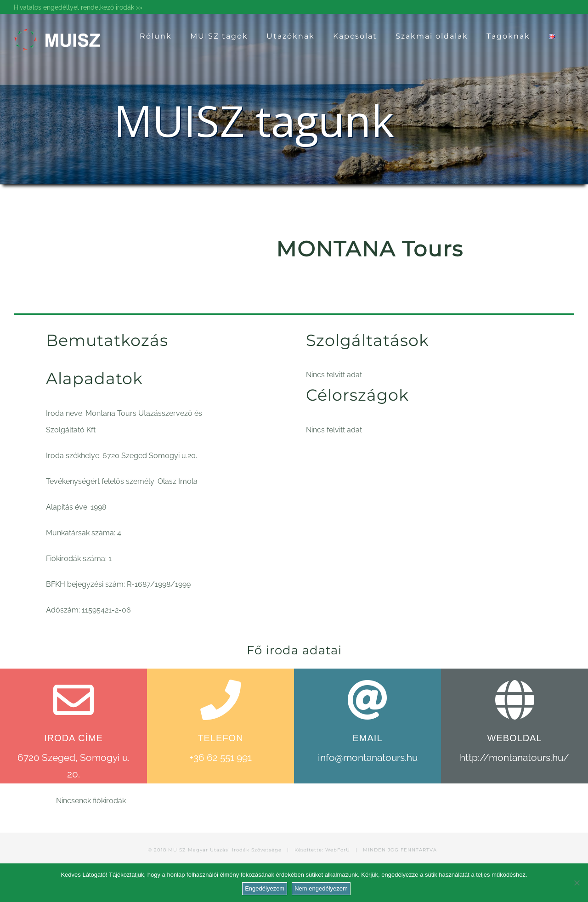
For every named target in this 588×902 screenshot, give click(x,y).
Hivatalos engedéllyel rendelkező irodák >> (78, 7)
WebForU (338, 850)
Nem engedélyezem (321, 888)
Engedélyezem (265, 888)
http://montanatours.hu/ (514, 757)
